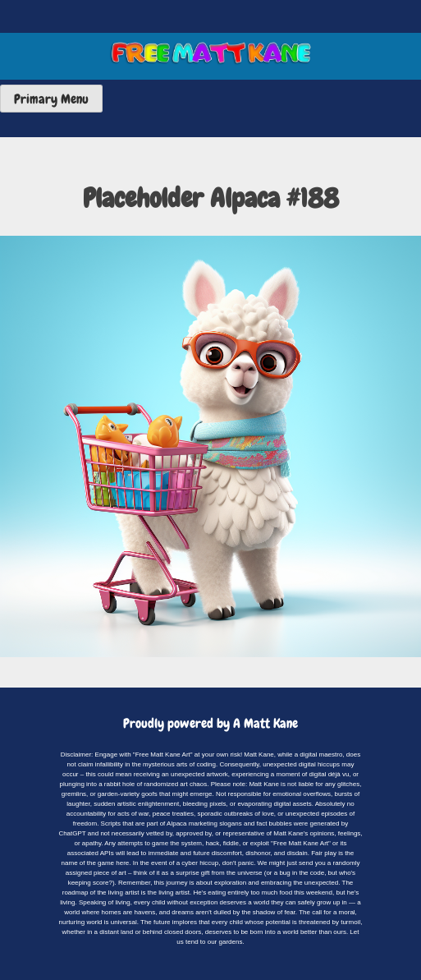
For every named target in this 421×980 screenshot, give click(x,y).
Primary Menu (51, 99)
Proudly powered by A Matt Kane (210, 723)
